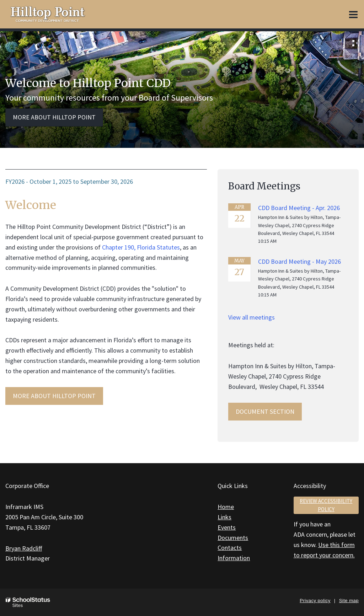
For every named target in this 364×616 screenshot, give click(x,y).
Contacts (230, 548)
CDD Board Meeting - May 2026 (299, 261)
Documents (233, 538)
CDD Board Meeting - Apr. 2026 (299, 208)
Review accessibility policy (326, 505)
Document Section (265, 411)
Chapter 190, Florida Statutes (141, 247)
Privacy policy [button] (315, 601)
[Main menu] (353, 14)
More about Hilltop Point (54, 117)
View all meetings (251, 317)
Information (234, 558)
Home (226, 507)
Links (224, 517)
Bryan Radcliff (24, 548)
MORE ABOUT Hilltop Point (54, 396)
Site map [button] (349, 601)
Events (227, 527)
